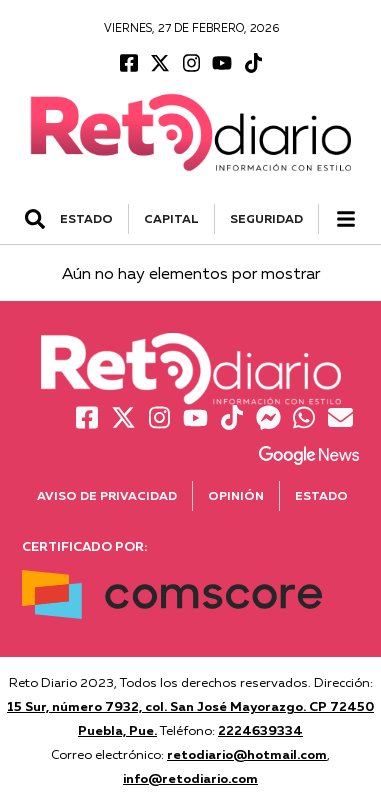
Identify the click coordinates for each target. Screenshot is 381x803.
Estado (321, 495)
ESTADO (86, 218)
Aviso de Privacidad (107, 495)
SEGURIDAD (266, 218)
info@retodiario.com (190, 778)
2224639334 (260, 730)
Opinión (236, 495)
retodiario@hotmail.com (247, 754)
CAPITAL (171, 218)
